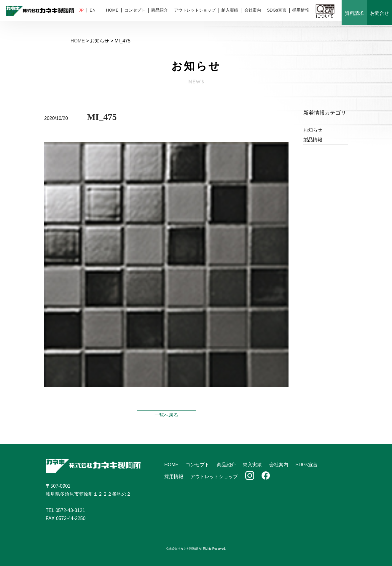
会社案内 (253, 10)
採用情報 (301, 10)
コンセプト (135, 10)
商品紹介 (160, 10)
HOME (112, 10)
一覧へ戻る (166, 415)
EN (93, 10)
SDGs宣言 (277, 10)
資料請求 (354, 13)
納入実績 (230, 10)
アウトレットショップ (195, 10)
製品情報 (313, 140)
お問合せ (380, 13)
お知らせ (313, 130)
